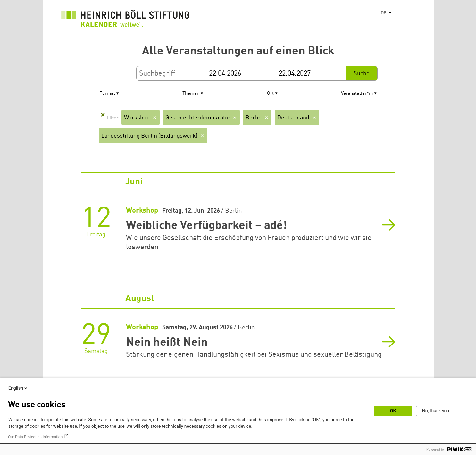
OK (393, 411)
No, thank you (436, 411)
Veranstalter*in (357, 94)
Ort (270, 94)
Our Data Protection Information (35, 437)
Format (107, 94)
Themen (191, 94)
